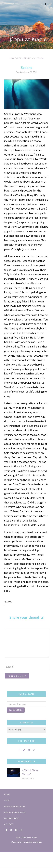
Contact (9, 824)
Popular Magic (26, 58)
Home (13, 58)
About (7, 801)
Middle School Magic (15, 812)
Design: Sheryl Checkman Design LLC (27, 842)
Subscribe (16, 710)
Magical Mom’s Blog (14, 806)
